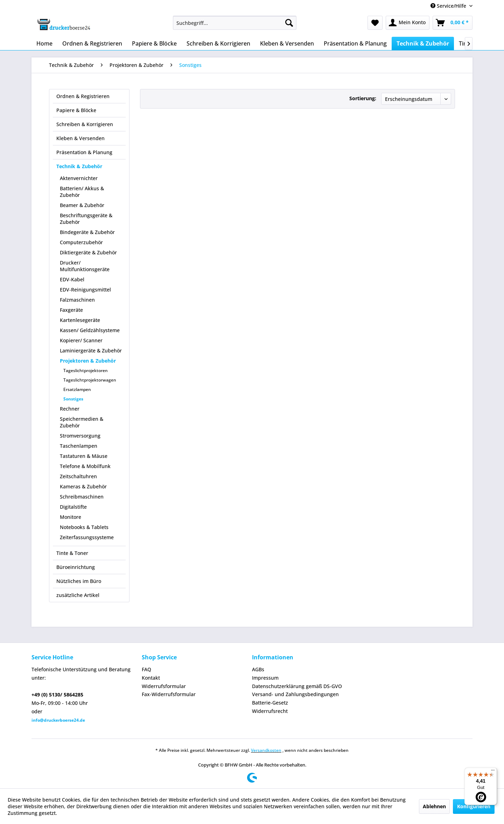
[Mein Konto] (408, 23)
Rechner (70, 409)
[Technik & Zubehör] (423, 43)
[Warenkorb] (453, 23)
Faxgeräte (71, 310)
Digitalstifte (73, 507)
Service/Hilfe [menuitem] (449, 6)
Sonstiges (73, 399)
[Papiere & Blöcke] (154, 43)
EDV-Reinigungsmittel (85, 290)
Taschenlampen (79, 446)
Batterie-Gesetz (270, 703)
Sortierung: (363, 98)
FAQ (146, 669)
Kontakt (151, 678)
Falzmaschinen (77, 300)
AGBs (258, 669)
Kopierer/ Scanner (81, 340)
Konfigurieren (474, 806)
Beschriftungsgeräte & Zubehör (86, 219)
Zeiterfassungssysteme (87, 537)
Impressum (265, 678)
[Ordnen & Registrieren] (92, 43)
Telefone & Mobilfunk (85, 466)
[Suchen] (289, 23)
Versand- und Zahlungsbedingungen (295, 694)
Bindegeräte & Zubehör (87, 232)
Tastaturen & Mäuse (84, 456)
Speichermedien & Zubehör (82, 422)
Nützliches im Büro (79, 581)
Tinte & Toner (72, 553)
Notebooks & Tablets (84, 527)
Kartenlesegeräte (80, 320)
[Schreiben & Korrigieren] (218, 43)
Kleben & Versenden (80, 138)
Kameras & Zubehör (83, 486)
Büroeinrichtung (76, 567)
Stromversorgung (80, 436)
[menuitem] (235, 23)
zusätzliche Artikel (78, 595)
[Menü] (493, 772)
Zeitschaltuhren (78, 476)
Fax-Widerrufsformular (169, 694)
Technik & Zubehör (79, 166)
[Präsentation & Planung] (355, 43)
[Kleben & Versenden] (287, 43)
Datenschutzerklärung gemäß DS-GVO (297, 686)
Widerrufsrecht (270, 711)
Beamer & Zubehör (82, 205)
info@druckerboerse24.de (58, 720)
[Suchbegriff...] (235, 23)
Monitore (71, 517)
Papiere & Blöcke (76, 110)
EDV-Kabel (72, 279)
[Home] (44, 43)
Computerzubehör (81, 242)
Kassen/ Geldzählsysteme (90, 330)
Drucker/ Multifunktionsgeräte (85, 266)
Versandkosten (266, 750)
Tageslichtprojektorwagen (90, 380)
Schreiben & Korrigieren (85, 124)
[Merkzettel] (375, 23)
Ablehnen (434, 806)
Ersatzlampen (77, 389)
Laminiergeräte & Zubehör (91, 351)
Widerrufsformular (164, 686)
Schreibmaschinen (82, 497)
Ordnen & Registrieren (83, 96)
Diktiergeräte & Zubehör (88, 252)
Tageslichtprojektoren (86, 370)
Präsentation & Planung (84, 152)
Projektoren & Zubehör (88, 361)
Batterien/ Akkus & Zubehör (82, 192)
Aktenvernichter (79, 178)
